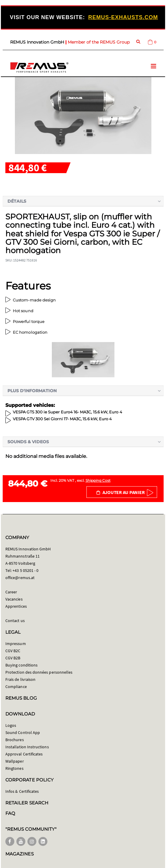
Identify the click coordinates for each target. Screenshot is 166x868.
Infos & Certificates (22, 791)
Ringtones (14, 768)
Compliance (16, 687)
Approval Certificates (24, 754)
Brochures (15, 740)
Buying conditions (21, 665)
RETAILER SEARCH (27, 803)
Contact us (15, 621)
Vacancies (14, 599)
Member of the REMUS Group (99, 42)
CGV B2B (13, 658)
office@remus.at (20, 578)
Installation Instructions (27, 747)
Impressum (16, 644)
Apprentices (16, 606)
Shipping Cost (98, 480)
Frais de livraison (20, 679)
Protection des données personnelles (39, 672)
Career (11, 592)
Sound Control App (23, 732)
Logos (11, 725)
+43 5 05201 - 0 (25, 570)
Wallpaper (15, 761)
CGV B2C (13, 651)
